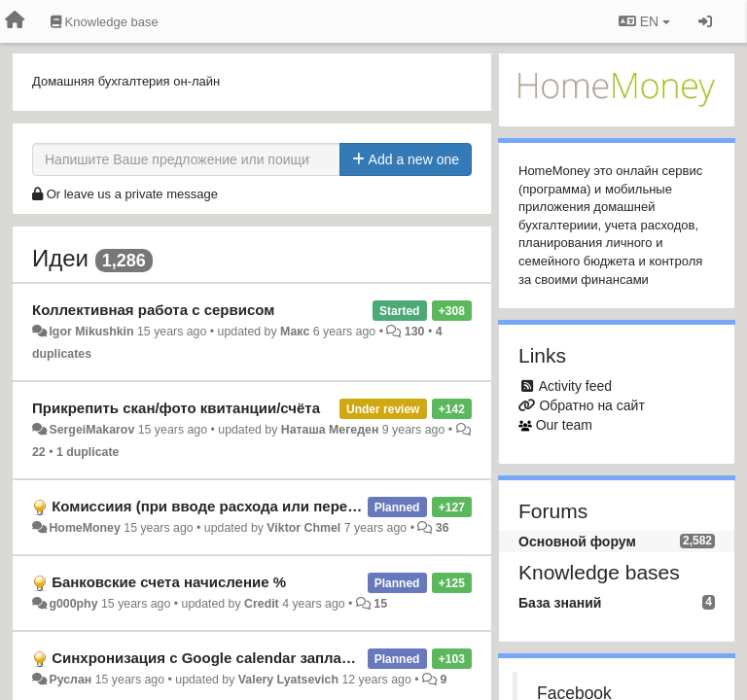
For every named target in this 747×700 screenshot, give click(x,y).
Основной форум (577, 542)
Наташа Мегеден (330, 430)
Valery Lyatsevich (288, 680)
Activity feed (575, 386)
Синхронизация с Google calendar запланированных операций (279, 658)
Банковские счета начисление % (169, 582)
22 (39, 452)
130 (415, 332)
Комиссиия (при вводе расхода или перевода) (219, 506)
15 (380, 604)
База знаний (560, 603)
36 (443, 528)
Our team (564, 425)
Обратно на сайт (591, 405)
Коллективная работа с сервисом (153, 310)
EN (644, 21)
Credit (262, 604)
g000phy (73, 604)
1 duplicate (88, 452)
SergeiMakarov (91, 430)
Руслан (70, 680)
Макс (295, 332)
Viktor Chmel (303, 528)
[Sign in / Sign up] (705, 21)
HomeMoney (84, 528)
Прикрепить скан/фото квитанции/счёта (176, 408)
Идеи (60, 258)
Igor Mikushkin (91, 332)
